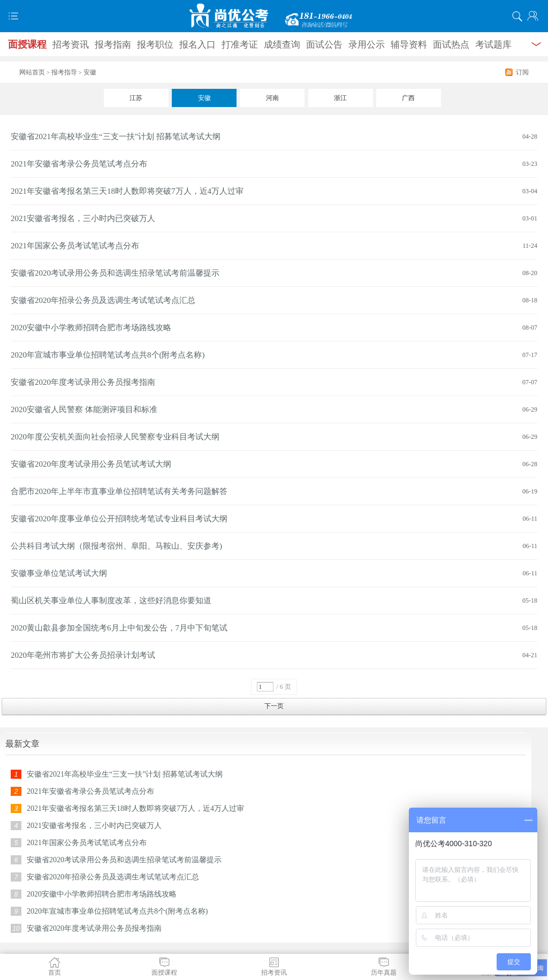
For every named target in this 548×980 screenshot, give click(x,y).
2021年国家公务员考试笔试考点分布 (75, 246)
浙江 (340, 98)
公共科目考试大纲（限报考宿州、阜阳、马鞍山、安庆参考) (116, 546)
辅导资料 (409, 45)
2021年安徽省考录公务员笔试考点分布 (79, 164)
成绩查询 (282, 45)
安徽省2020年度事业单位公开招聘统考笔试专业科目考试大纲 (119, 519)
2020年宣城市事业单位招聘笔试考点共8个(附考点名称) (108, 355)
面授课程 (27, 44)
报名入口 (197, 45)
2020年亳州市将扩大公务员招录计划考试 (83, 655)
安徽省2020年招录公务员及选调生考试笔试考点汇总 (103, 300)
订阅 (522, 72)
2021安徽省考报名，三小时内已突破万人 (83, 218)
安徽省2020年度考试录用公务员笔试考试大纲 (91, 464)
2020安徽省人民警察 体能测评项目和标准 (84, 409)
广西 (408, 98)
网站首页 (32, 72)
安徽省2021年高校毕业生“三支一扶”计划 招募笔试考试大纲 (116, 136)
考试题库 (493, 45)
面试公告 (324, 45)
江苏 (136, 98)
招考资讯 (71, 45)
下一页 (274, 706)
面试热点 (451, 45)
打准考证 (240, 45)
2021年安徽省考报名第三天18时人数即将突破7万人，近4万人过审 (127, 191)
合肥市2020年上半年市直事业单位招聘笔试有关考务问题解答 (119, 491)
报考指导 (64, 72)
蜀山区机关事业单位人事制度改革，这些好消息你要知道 (111, 601)
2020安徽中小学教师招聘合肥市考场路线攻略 (91, 328)
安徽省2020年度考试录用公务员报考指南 (83, 382)
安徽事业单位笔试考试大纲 (59, 573)
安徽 (204, 98)
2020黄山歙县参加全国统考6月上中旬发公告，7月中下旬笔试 (119, 628)
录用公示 (367, 45)
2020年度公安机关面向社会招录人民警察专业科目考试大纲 (115, 437)
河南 (272, 98)
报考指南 (113, 45)
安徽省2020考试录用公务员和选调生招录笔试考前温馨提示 (115, 273)
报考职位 (155, 45)
